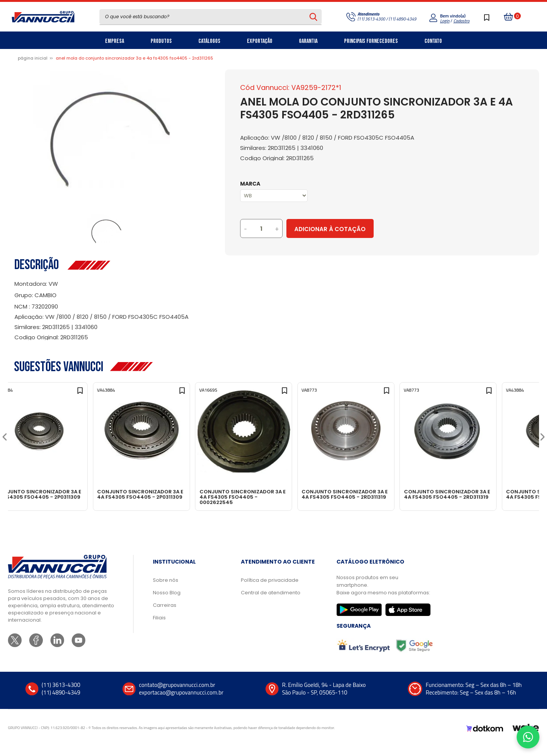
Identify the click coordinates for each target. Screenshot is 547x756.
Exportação (260, 41)
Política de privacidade (270, 590)
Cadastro (461, 21)
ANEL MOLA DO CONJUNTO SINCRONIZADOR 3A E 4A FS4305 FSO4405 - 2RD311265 (134, 58)
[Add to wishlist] (98, 396)
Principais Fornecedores (371, 41)
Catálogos (209, 41)
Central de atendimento (271, 602)
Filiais (159, 628)
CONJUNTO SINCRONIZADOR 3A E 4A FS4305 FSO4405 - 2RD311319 (376, 497)
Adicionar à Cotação (362, 229)
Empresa (115, 41)
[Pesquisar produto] (314, 17)
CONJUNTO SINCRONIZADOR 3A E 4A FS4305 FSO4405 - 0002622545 (270, 497)
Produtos (161, 41)
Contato (433, 41)
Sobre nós (166, 590)
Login (445, 21)
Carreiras (165, 615)
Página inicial (33, 58)
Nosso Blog (167, 602)
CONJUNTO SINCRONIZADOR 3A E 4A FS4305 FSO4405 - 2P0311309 (57, 497)
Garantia (308, 41)
